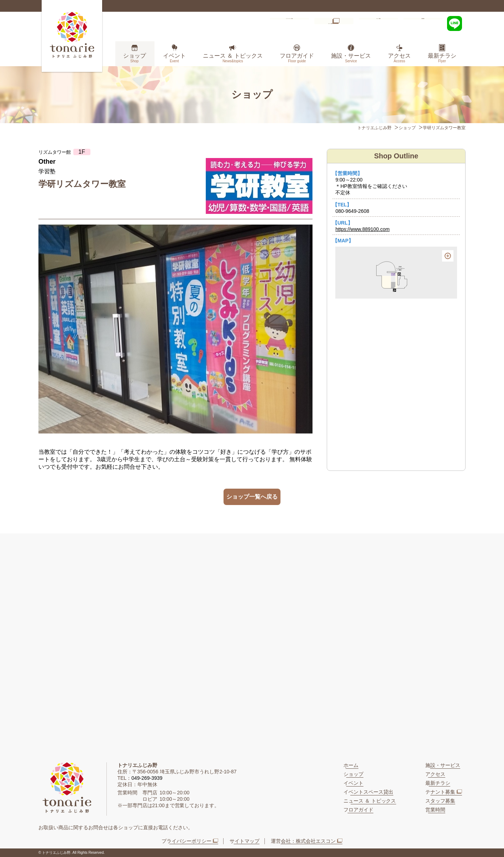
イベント (174, 58)
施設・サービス (351, 58)
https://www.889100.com (362, 229)
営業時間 (423, 23)
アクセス (399, 58)
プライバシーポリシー (187, 841)
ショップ (135, 58)
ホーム (351, 765)
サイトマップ (245, 841)
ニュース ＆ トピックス (233, 58)
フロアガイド (297, 58)
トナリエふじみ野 (374, 128)
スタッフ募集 (378, 23)
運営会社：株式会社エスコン (303, 841)
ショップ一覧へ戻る (252, 497)
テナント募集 (328, 23)
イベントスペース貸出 (279, 23)
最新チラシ (442, 58)
